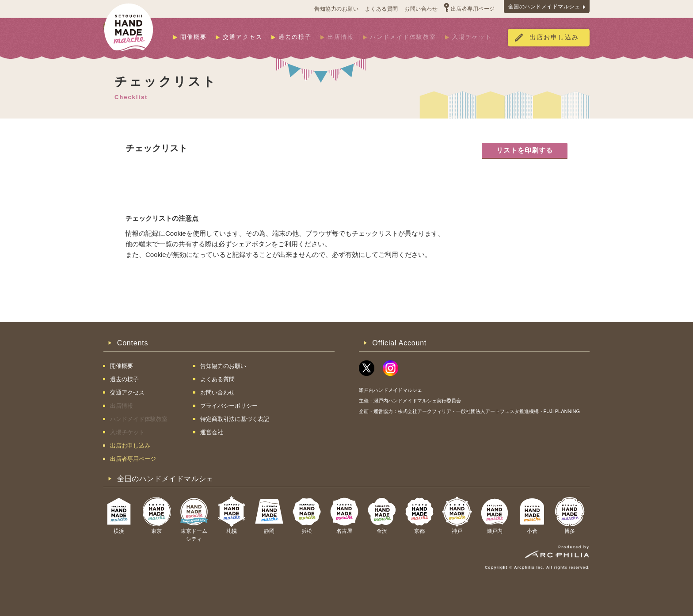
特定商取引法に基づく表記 (235, 419)
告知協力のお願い (336, 9)
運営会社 (212, 432)
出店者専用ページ (473, 9)
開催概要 (194, 37)
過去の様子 (295, 37)
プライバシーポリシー (229, 406)
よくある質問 (382, 9)
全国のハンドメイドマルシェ (544, 7)
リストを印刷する (525, 150)
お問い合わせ (421, 9)
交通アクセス (243, 37)
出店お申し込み (554, 37)
